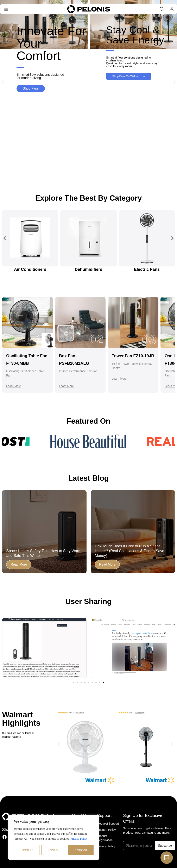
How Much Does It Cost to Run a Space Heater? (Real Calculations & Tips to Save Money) (129, 551)
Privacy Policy (79, 839)
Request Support (108, 824)
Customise (27, 850)
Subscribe (165, 846)
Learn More (14, 386)
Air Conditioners (30, 269)
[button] (3, 82)
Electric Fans (147, 269)
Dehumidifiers (88, 269)
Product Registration (105, 838)
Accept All (81, 850)
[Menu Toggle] (6, 9)
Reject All (53, 850)
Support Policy (106, 830)
